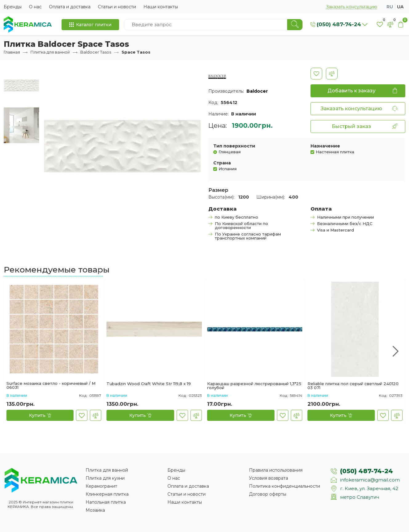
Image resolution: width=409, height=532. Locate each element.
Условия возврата (269, 478)
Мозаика (95, 510)
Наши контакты (161, 7)
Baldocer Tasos (96, 52)
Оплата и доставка (70, 7)
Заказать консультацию (352, 7)
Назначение (325, 146)
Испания (228, 169)
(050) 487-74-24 (367, 471)
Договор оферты (268, 494)
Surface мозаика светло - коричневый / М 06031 (51, 385)
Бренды (13, 7)
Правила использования (276, 470)
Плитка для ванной (50, 52)
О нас (35, 7)
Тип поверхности (234, 146)
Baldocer (257, 91)
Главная (12, 52)
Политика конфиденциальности (285, 486)
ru (390, 7)
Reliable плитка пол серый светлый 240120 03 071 (353, 386)
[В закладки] (316, 74)
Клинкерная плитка (107, 494)
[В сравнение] (332, 74)
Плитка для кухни (105, 478)
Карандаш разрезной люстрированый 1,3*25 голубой (254, 386)
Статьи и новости (117, 7)
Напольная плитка (106, 502)
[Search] (295, 25)
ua (400, 7)
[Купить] (40, 415)
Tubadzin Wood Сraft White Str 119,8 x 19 (149, 384)
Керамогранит (101, 486)
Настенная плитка (335, 152)
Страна (222, 163)
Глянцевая (230, 152)
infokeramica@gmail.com (370, 480)
